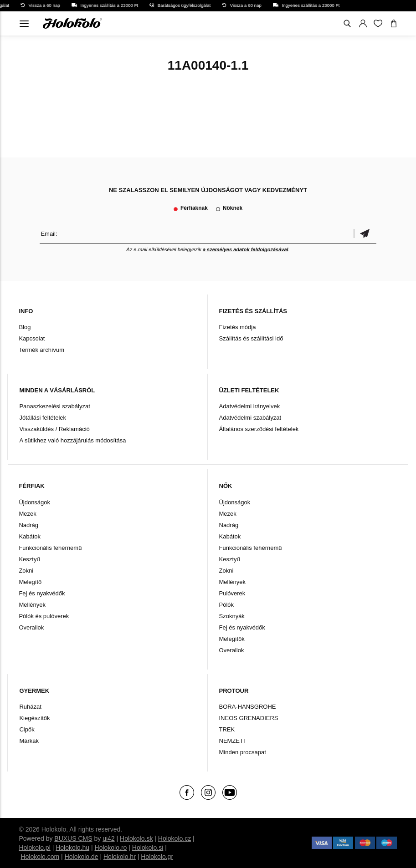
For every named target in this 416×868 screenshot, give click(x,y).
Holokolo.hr (120, 857)
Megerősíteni (365, 234)
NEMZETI (232, 741)
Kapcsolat (32, 338)
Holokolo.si (148, 848)
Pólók (227, 605)
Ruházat (30, 707)
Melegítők (232, 639)
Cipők (27, 729)
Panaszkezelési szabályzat (54, 406)
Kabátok (30, 536)
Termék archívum (41, 350)
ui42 (108, 838)
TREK (227, 729)
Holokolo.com (40, 857)
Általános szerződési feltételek (259, 429)
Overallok (31, 627)
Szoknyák (232, 616)
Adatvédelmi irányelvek (250, 406)
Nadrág (28, 525)
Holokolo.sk (136, 838)
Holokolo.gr (157, 857)
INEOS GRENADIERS (249, 718)
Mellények (32, 605)
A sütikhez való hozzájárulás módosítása (72, 440)
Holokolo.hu (72, 848)
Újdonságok (34, 502)
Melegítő (30, 582)
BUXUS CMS (73, 838)
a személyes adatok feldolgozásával (246, 249)
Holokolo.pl (34, 848)
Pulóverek (232, 593)
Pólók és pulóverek (44, 616)
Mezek (27, 514)
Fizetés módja (238, 327)
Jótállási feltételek (43, 418)
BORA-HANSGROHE (248, 707)
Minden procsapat (243, 752)
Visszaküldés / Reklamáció (54, 429)
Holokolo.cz (175, 838)
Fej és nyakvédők (42, 593)
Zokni (26, 571)
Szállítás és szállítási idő (251, 338)
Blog (25, 327)
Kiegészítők (34, 718)
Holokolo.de (82, 857)
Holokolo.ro (111, 848)
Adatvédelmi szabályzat (250, 418)
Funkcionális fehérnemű (50, 548)
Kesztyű (29, 559)
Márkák (29, 741)
